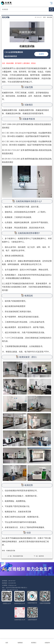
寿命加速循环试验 (18, 556)
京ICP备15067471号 (12, 590)
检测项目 (20, 641)
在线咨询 (47, 641)
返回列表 (41, 556)
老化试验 (50, 17)
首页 (44, 17)
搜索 (51, 9)
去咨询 (41, 54)
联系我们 (34, 641)
